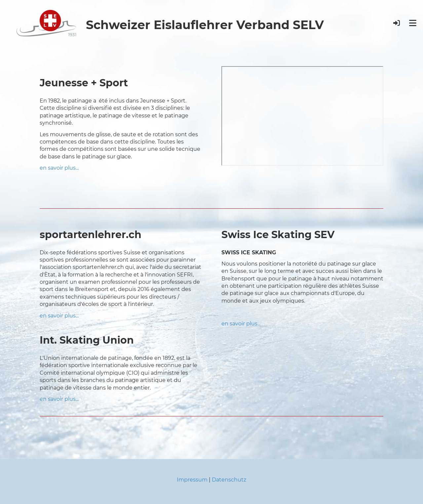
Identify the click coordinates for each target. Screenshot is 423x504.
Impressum (192, 480)
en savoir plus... (59, 168)
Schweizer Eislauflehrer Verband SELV (205, 25)
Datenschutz (229, 480)
